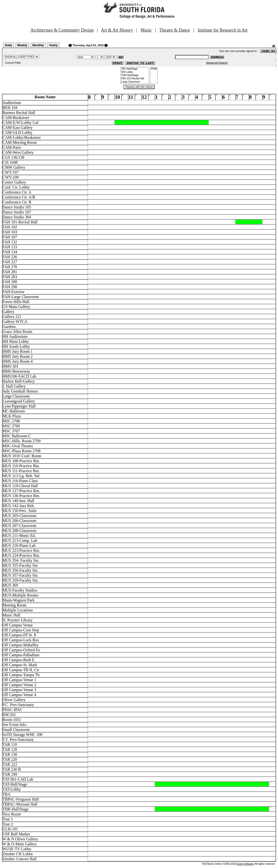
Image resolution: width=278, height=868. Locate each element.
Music (146, 30)
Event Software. (245, 864)
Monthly (38, 45)
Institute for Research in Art (223, 30)
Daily (9, 45)
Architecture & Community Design (62, 30)
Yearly (53, 45)
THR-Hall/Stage (135, 76)
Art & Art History (117, 30)
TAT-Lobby (135, 72)
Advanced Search (217, 63)
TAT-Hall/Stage (135, 69)
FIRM (154, 69)
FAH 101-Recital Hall (135, 79)
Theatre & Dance (175, 30)
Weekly (22, 45)
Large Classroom (135, 82)
